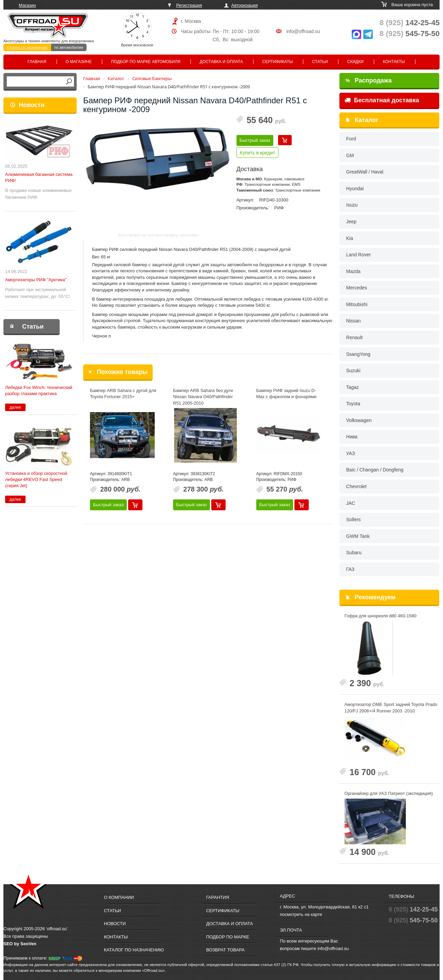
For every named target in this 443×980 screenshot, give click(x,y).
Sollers (354, 519)
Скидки (355, 62)
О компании (119, 897)
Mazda (353, 271)
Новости (32, 105)
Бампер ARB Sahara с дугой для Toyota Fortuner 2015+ (123, 394)
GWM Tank (358, 536)
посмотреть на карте (301, 914)
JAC (351, 503)
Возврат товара (225, 950)
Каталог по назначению (27, 47)
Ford (351, 139)
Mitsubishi (357, 304)
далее (15, 407)
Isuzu (352, 205)
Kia (350, 238)
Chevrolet (356, 486)
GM (350, 155)
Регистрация (189, 5)
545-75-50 (410, 34)
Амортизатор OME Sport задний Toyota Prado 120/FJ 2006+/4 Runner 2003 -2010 (391, 708)
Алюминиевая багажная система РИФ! (39, 177)
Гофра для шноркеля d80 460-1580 (380, 616)
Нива (352, 437)
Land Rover (358, 255)
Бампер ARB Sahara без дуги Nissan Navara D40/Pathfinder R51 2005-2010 (203, 397)
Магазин (27, 5)
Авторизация (245, 5)
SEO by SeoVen (20, 944)
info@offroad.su (303, 31)
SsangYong (358, 354)
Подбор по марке (228, 937)
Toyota (353, 404)
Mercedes (357, 288)
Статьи (320, 62)
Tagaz (353, 387)
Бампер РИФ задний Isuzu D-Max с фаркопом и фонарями (286, 394)
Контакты (394, 62)
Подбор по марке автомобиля (146, 62)
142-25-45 (410, 23)
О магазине (79, 62)
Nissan (354, 321)
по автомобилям (69, 47)
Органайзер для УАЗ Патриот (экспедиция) (389, 793)
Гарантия (218, 897)
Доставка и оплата (221, 62)
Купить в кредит (257, 153)
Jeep (351, 222)
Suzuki (353, 371)
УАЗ (351, 453)
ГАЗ (350, 569)
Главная (37, 62)
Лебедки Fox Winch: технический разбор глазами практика (39, 390)
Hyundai (355, 189)
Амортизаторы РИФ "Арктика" (36, 280)
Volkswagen (359, 420)
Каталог (367, 120)
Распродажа (369, 80)
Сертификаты (278, 62)
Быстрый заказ (255, 140)
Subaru (354, 553)
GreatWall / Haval (365, 172)
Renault (354, 337)
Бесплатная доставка (382, 100)
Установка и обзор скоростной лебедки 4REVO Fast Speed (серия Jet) (36, 479)
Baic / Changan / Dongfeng (375, 470)
